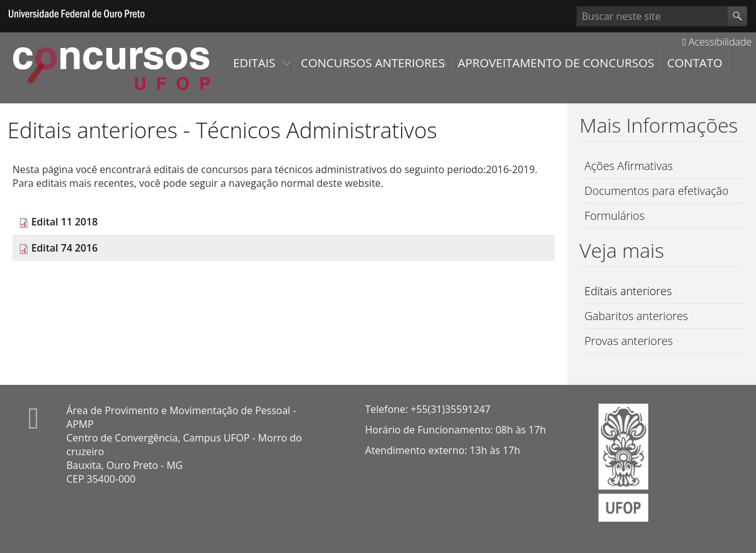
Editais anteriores (628, 291)
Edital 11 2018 (64, 222)
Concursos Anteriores (373, 63)
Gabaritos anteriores (637, 316)
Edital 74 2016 (64, 248)
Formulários (615, 215)
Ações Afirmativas (629, 166)
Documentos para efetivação (657, 191)
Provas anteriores (629, 341)
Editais (254, 63)
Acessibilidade (717, 42)
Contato (695, 63)
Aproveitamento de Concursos (556, 63)
